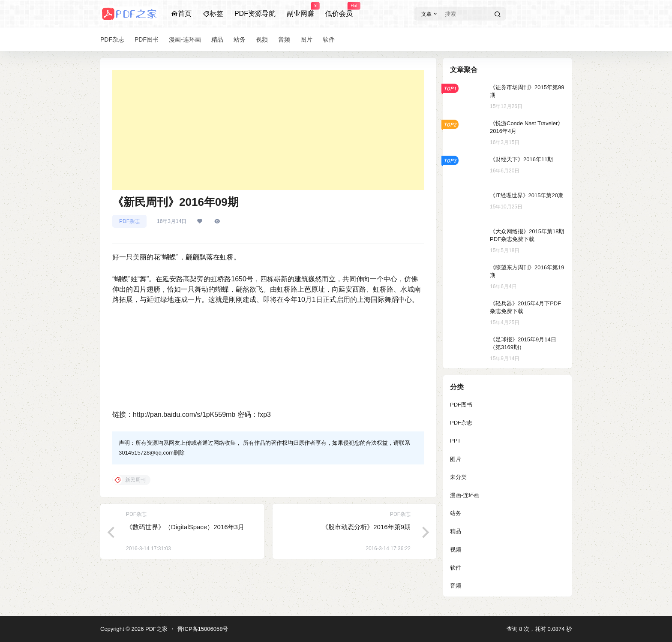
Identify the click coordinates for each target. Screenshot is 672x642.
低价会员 (339, 10)
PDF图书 (461, 405)
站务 (456, 513)
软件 (456, 568)
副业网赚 (300, 10)
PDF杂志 (129, 221)
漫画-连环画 (465, 495)
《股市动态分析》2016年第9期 (366, 527)
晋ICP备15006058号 (203, 629)
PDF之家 (156, 629)
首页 (181, 14)
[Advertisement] (268, 130)
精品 (456, 531)
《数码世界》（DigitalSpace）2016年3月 (185, 527)
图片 (456, 459)
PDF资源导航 (255, 14)
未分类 (458, 477)
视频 (456, 550)
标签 (213, 14)
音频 (456, 586)
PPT (455, 441)
